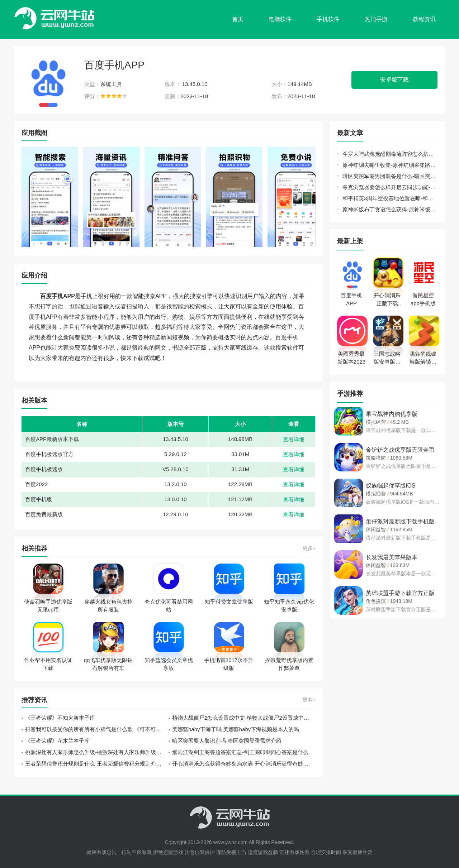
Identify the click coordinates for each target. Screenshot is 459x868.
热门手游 (376, 19)
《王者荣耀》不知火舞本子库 (60, 718)
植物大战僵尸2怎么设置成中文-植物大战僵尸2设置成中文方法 (244, 718)
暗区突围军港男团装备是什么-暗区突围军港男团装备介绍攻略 (390, 176)
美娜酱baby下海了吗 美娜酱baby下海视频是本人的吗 (236, 729)
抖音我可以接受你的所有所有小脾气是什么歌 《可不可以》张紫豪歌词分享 (97, 729)
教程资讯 (424, 19)
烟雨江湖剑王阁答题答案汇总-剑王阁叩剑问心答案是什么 (240, 752)
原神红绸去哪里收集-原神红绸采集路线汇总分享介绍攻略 (390, 165)
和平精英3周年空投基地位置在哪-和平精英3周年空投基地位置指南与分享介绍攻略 (390, 198)
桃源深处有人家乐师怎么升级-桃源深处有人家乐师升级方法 (96, 752)
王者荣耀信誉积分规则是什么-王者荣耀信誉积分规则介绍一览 (97, 764)
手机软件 (328, 19)
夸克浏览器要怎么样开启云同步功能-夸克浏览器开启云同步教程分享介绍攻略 (390, 187)
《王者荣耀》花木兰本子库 (57, 741)
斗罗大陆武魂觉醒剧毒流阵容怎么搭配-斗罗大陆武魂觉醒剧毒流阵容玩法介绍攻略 (390, 154)
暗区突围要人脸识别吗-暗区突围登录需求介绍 (227, 741)
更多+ (309, 548)
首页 (238, 19)
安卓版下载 (394, 80)
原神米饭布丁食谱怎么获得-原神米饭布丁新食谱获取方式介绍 (390, 209)
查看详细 (294, 439)
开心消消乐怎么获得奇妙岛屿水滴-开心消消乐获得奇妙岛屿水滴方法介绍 (244, 764)
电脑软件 (280, 19)
